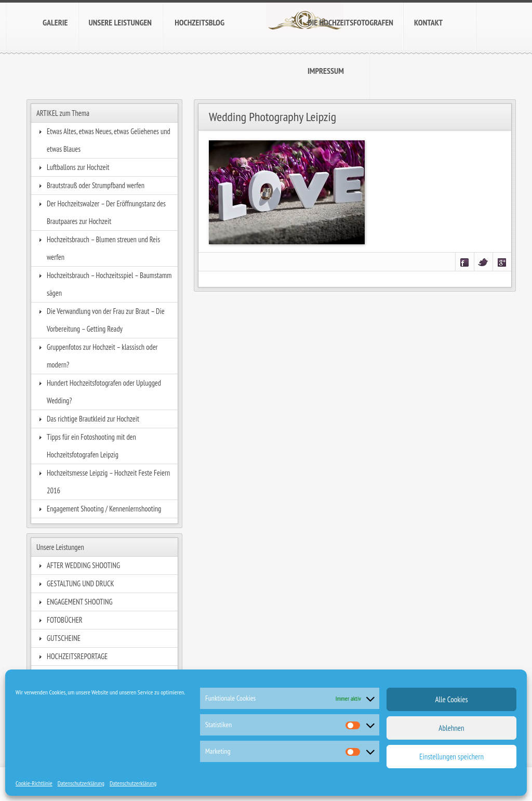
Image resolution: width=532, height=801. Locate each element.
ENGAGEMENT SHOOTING (80, 602)
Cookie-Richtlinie (34, 783)
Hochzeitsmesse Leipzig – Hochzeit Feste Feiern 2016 (108, 482)
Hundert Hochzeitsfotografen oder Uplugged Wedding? (104, 392)
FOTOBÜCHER (65, 620)
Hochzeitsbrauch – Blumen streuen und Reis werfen (103, 248)
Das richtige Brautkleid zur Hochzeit (93, 419)
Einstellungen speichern (451, 757)
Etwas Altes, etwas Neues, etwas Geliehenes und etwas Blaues (109, 140)
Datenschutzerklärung (81, 783)
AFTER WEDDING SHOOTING (83, 565)
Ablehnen (451, 728)
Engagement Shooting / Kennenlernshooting (104, 509)
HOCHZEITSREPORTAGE (77, 656)
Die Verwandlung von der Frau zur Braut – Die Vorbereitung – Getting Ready (106, 320)
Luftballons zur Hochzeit (78, 167)
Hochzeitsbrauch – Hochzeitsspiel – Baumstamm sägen (109, 284)
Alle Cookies (451, 699)
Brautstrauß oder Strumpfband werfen (96, 185)
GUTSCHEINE (64, 638)
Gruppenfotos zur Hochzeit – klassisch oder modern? (102, 356)
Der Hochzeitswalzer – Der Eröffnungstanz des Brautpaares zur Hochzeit (106, 212)
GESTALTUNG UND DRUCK (81, 583)
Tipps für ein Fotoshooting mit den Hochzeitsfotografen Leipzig (91, 446)
